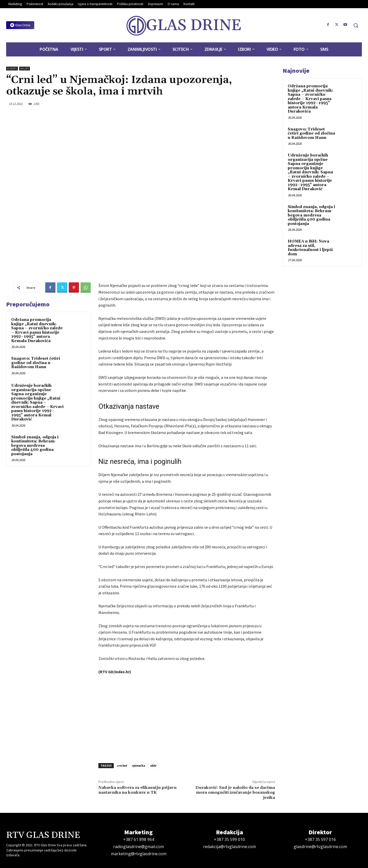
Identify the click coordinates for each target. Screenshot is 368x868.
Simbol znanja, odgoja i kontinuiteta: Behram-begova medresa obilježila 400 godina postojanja (35, 446)
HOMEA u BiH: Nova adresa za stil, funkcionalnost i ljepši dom (310, 248)
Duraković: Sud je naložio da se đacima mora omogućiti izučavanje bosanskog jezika (235, 792)
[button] (356, 25)
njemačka (138, 765)
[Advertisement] (187, 717)
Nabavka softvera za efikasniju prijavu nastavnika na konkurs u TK (137, 790)
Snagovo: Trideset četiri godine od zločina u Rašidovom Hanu (36, 363)
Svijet (25, 69)
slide (153, 765)
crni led (122, 765)
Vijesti (12, 69)
